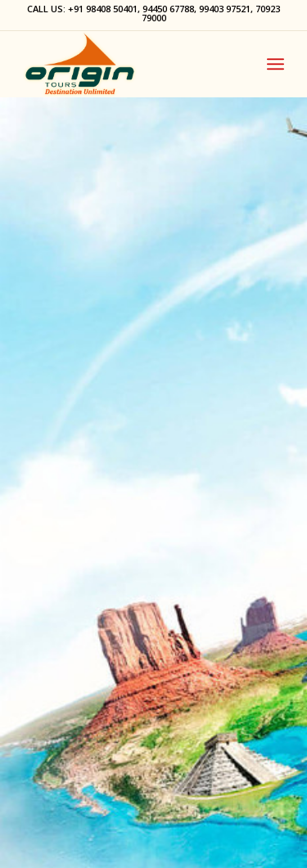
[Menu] (275, 64)
